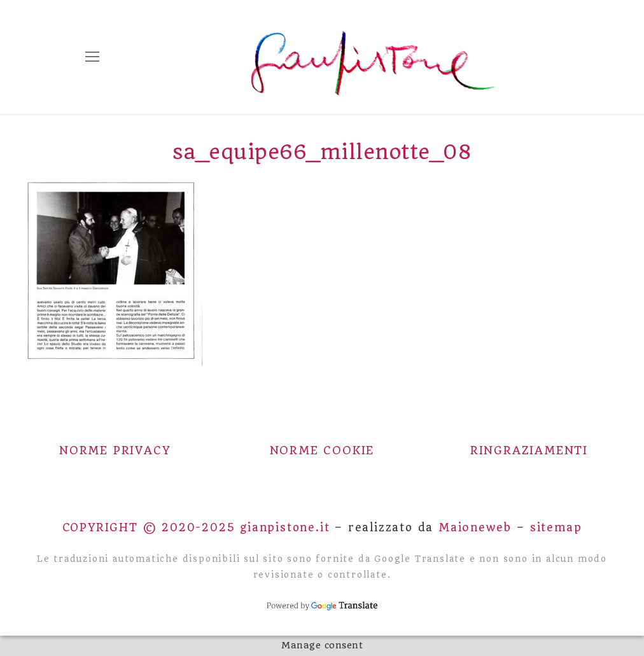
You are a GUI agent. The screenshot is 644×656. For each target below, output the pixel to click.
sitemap (556, 527)
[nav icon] (92, 57)
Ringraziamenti (529, 450)
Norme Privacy (115, 450)
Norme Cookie (322, 450)
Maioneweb (475, 527)
